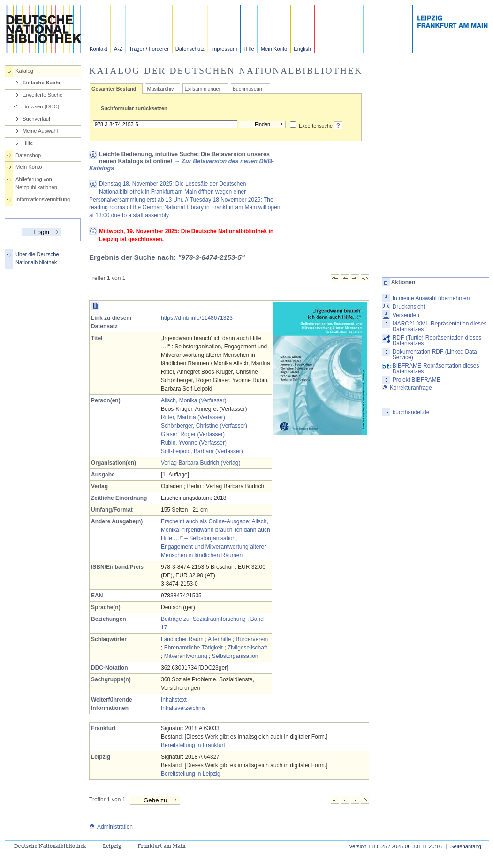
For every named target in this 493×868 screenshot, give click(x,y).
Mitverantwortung (186, 656)
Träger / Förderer (149, 49)
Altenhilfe (219, 639)
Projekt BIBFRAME (417, 380)
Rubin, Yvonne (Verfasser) (194, 443)
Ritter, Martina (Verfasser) (193, 417)
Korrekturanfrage (407, 388)
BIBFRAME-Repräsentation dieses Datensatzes (436, 369)
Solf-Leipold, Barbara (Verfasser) (202, 451)
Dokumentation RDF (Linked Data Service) (435, 355)
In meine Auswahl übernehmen (431, 298)
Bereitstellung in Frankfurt (193, 745)
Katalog (24, 71)
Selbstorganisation (235, 656)
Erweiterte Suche (42, 95)
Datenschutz (190, 49)
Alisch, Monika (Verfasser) (193, 400)
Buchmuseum (248, 89)
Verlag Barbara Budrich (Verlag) (201, 463)
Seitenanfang (466, 846)
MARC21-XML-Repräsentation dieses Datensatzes (440, 326)
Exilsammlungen (203, 89)
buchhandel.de (411, 412)
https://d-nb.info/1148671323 (197, 318)
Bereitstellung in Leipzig (191, 774)
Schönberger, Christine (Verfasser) (204, 426)
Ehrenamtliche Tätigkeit (193, 648)
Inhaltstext (174, 700)
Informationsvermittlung (43, 199)
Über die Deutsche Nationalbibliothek (37, 258)
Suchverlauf (36, 119)
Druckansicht (409, 307)
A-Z (118, 49)
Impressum (224, 49)
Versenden (406, 315)
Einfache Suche (42, 83)
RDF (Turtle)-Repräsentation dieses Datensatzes (437, 340)
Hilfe (249, 49)
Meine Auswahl (40, 131)
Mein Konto (274, 49)
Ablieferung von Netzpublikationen (36, 183)
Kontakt (99, 49)
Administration (111, 827)
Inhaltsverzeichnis (183, 708)
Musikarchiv (160, 89)
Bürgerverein (252, 639)
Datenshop (28, 155)
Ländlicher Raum (182, 639)
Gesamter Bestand (114, 89)
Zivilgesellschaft (247, 648)
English (302, 49)
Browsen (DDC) (41, 106)
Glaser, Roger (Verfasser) (193, 434)
